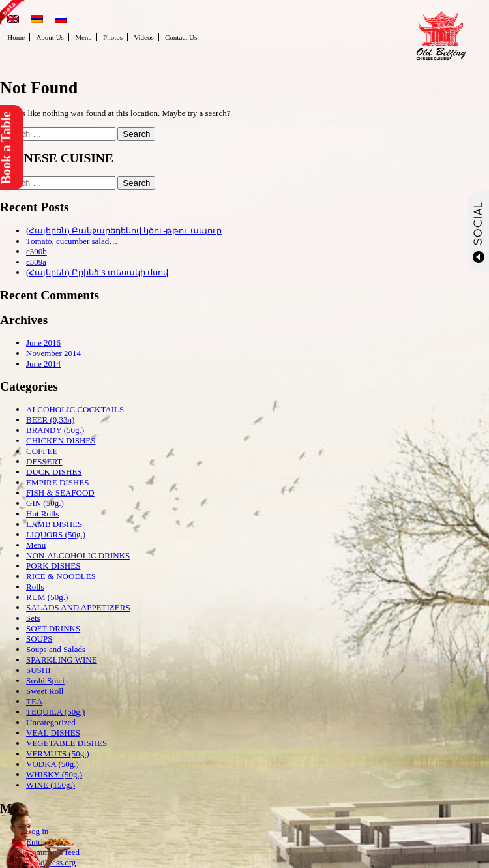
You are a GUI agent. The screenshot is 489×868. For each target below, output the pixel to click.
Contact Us (181, 37)
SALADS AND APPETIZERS (78, 607)
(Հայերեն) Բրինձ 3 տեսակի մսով (97, 272)
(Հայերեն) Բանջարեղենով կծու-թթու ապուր (124, 231)
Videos (144, 37)
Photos (113, 37)
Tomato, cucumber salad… (72, 241)
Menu (83, 37)
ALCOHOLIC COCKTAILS (75, 409)
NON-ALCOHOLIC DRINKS (78, 555)
